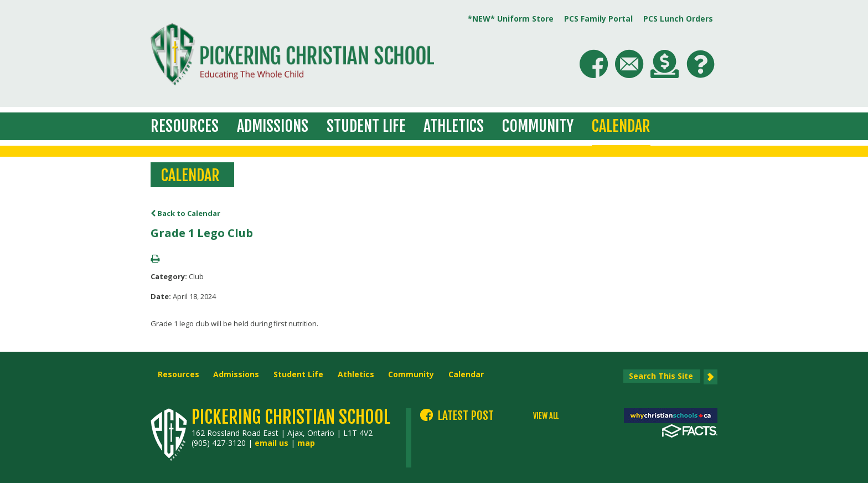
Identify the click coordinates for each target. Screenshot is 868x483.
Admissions (273, 126)
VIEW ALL (546, 416)
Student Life (366, 126)
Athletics (454, 126)
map (306, 443)
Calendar (621, 126)
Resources (185, 126)
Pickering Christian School (291, 417)
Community (538, 126)
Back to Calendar (185, 213)
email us (272, 443)
